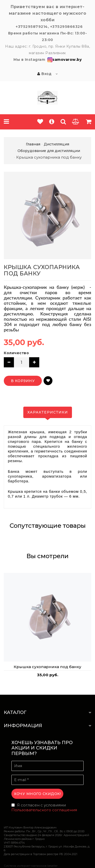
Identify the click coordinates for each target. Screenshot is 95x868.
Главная (33, 144)
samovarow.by (64, 60)
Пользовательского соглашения (44, 810)
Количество (16, 353)
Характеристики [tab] (48, 412)
